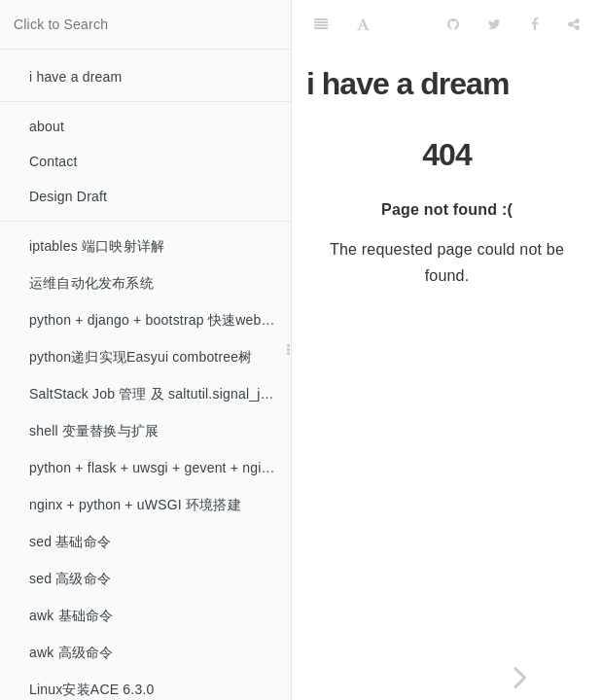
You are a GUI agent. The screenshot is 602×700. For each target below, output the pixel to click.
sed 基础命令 (70, 542)
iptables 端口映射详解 (97, 246)
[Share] (574, 24)
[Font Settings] (363, 24)
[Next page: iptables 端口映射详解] (521, 677)
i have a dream (75, 77)
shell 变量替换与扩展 (94, 431)
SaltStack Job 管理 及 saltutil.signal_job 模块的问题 (160, 394)
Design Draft (68, 196)
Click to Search (61, 24)
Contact (53, 161)
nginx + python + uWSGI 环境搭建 (135, 505)
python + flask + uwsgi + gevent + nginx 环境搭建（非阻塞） (160, 468)
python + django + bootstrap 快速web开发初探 (160, 320)
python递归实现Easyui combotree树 (141, 357)
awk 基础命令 (71, 615)
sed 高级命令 (70, 578)
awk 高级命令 (71, 652)
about (47, 126)
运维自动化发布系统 (91, 283)
